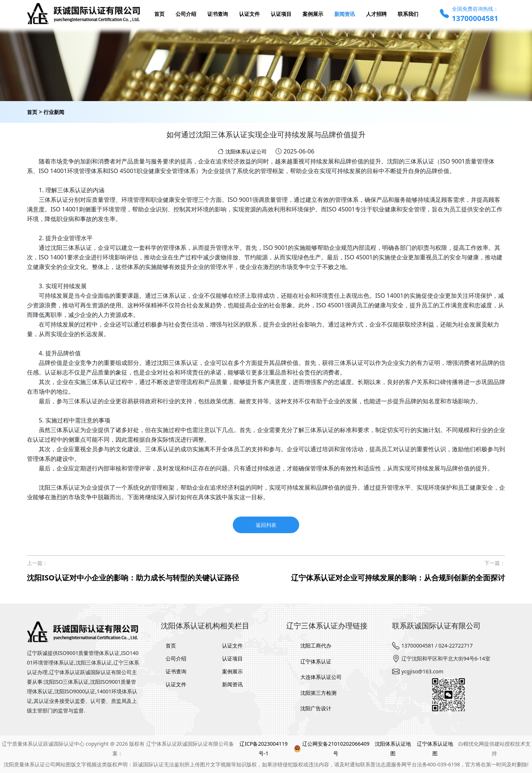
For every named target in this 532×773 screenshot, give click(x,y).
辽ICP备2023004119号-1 (263, 748)
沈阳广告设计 (316, 708)
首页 (32, 112)
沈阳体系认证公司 (246, 151)
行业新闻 (54, 112)
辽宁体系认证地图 (435, 748)
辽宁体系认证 (316, 661)
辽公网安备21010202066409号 (332, 748)
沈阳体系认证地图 (393, 748)
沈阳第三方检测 (318, 693)
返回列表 (266, 525)
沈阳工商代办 (316, 646)
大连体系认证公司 (321, 677)
